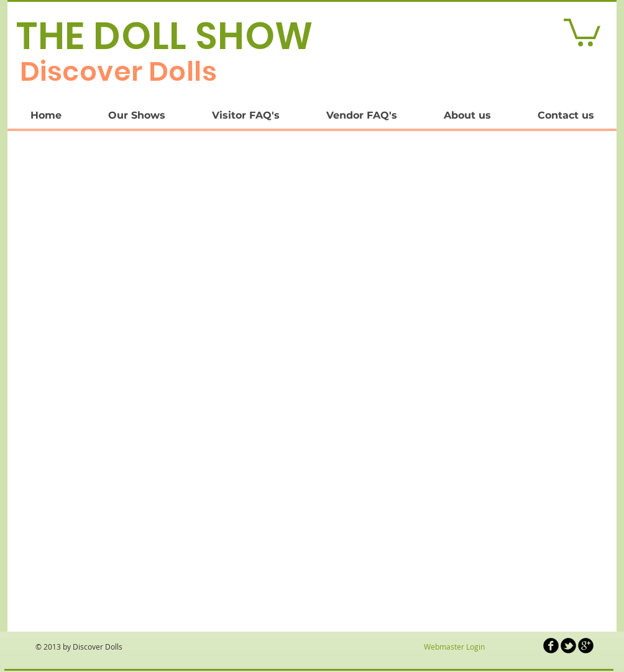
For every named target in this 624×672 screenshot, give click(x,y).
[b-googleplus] (586, 646)
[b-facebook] (551, 646)
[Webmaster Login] (454, 647)
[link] (582, 31)
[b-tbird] (568, 646)
